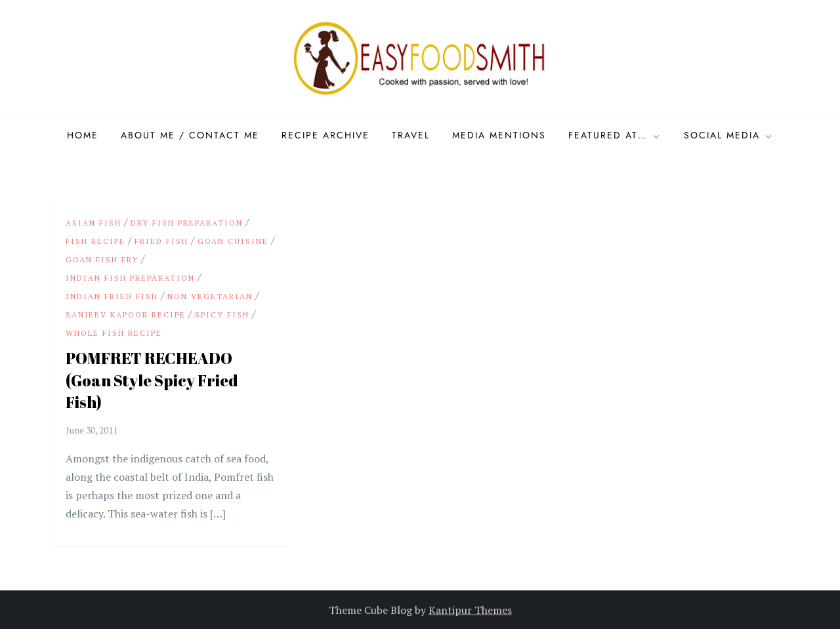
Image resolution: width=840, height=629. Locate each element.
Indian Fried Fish (112, 296)
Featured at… (615, 135)
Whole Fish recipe (114, 333)
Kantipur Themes (470, 610)
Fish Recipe (95, 241)
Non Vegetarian (210, 296)
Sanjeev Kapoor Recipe (126, 314)
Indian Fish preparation (130, 278)
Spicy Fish (222, 314)
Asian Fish (94, 223)
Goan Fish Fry (102, 259)
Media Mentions (499, 135)
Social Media (729, 135)
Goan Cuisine (233, 241)
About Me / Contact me (190, 135)
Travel (411, 135)
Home (83, 135)
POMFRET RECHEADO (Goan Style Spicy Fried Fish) (152, 380)
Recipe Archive (325, 135)
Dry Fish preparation (187, 223)
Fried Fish (161, 241)
